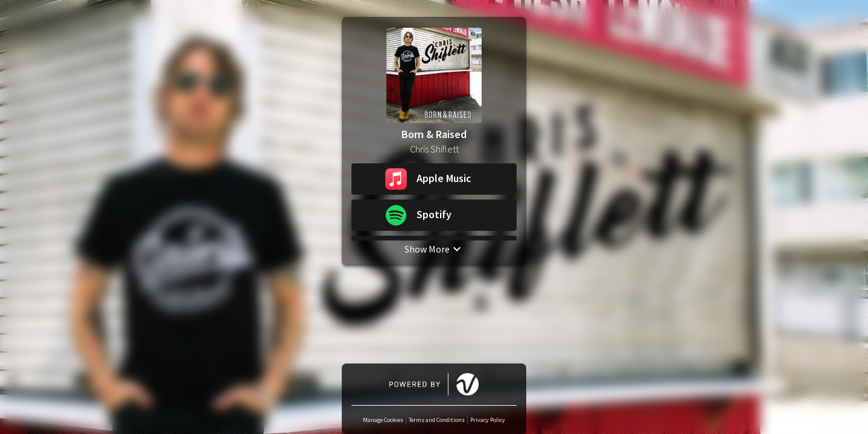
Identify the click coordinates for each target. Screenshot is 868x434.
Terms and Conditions (437, 420)
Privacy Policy (488, 420)
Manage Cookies (383, 420)
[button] (434, 179)
